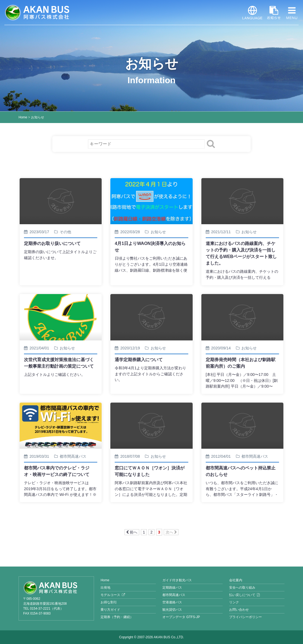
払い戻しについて (242, 595)
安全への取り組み (242, 588)
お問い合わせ (239, 610)
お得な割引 (109, 602)
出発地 (105, 588)
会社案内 (236, 580)
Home (23, 117)
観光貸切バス (172, 610)
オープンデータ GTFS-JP (181, 617)
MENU (292, 13)
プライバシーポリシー (246, 617)
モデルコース (110, 595)
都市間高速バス (174, 595)
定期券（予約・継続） (117, 617)
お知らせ (274, 13)
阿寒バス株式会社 (37, 13)
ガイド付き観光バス (177, 580)
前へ (132, 532)
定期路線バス (172, 588)
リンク (234, 602)
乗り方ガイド (110, 610)
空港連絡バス (172, 602)
